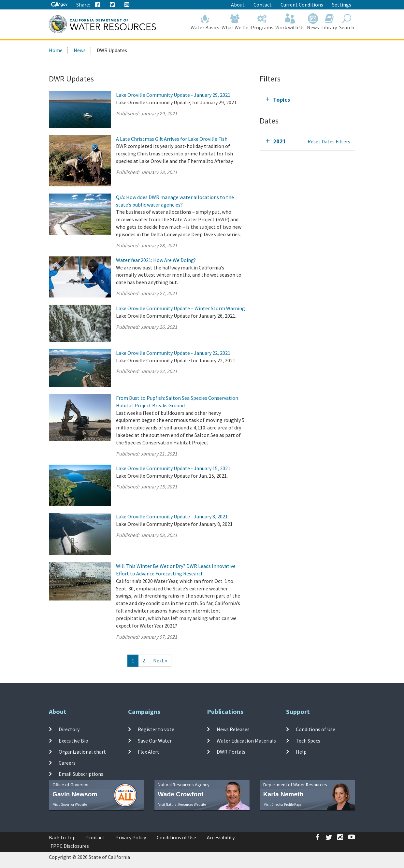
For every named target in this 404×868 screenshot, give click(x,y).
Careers (67, 763)
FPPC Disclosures (70, 846)
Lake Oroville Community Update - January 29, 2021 (173, 95)
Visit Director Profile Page (283, 804)
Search (346, 22)
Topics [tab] (281, 100)
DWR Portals (231, 752)
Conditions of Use (316, 729)
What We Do (235, 22)
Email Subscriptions (81, 774)
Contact (263, 5)
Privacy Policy (131, 837)
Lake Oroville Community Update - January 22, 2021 (173, 353)
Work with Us (290, 22)
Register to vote (156, 729)
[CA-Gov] (59, 5)
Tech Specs (308, 740)
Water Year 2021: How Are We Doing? (156, 260)
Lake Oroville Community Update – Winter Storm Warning (180, 308)
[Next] (160, 661)
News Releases (233, 729)
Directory (69, 729)
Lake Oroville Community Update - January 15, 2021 (173, 468)
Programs (262, 22)
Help (301, 752)
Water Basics (205, 22)
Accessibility (221, 837)
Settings (342, 5)
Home (56, 50)
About (238, 5)
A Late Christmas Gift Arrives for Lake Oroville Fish (172, 139)
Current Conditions (302, 5)
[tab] (307, 100)
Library (329, 22)
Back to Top (62, 837)
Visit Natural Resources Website (182, 804)
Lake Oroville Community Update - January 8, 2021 (172, 516)
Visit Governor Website (70, 804)
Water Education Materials (246, 740)
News (313, 22)
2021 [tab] (280, 141)
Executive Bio (73, 740)
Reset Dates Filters (329, 141)
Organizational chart (82, 752)
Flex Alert (149, 752)
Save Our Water (155, 740)
